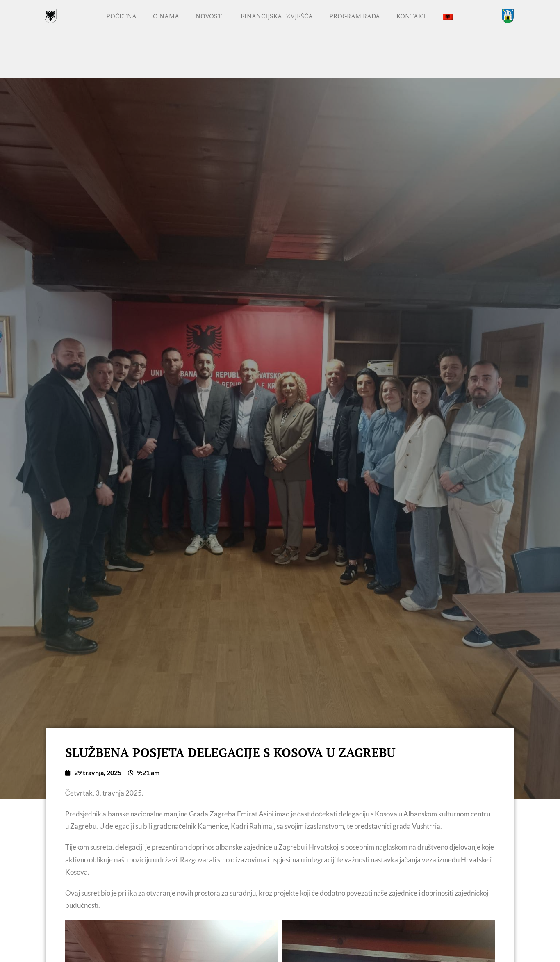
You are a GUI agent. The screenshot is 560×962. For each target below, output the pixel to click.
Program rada (355, 16)
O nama (166, 16)
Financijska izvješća (277, 16)
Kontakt (411, 16)
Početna (121, 16)
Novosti (210, 16)
